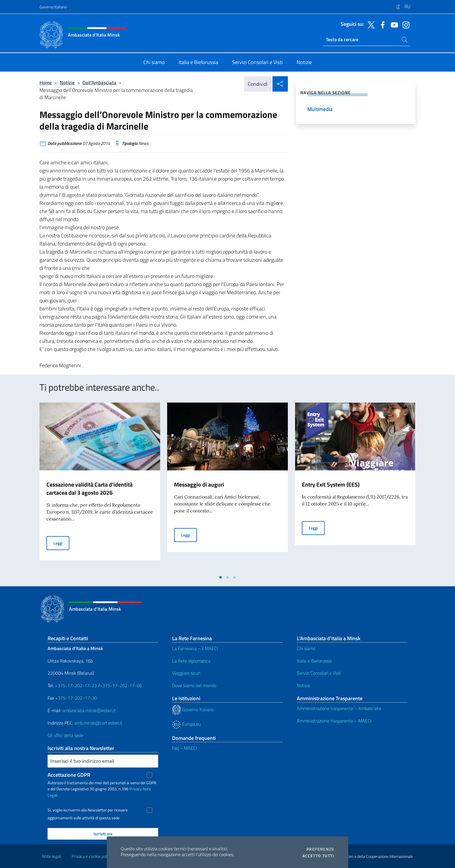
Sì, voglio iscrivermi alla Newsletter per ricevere (88, 810)
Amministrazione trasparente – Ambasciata (339, 708)
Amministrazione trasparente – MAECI (334, 721)
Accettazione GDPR (69, 775)
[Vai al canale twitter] (370, 24)
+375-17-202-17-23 (75, 685)
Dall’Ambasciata (99, 82)
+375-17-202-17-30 (76, 698)
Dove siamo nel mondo (194, 685)
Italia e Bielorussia (314, 661)
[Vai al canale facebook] (381, 24)
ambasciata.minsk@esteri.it (89, 710)
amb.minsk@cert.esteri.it (98, 723)
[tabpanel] (100, 487)
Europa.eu (186, 724)
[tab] (221, 577)
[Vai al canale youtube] (393, 24)
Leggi (61, 543)
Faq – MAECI (185, 748)
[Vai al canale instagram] (405, 24)
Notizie (67, 82)
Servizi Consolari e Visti (319, 673)
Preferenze (320, 849)
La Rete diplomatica (191, 661)
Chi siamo (306, 648)
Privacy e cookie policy (92, 856)
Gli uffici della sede (65, 735)
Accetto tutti (318, 856)
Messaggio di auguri (199, 484)
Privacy (136, 789)
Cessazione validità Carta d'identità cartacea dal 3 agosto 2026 (90, 488)
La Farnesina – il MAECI (195, 648)
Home (46, 82)
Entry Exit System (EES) (331, 484)
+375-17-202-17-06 (121, 685)
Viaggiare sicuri (186, 673)
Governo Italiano (53, 7)
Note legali (52, 856)
